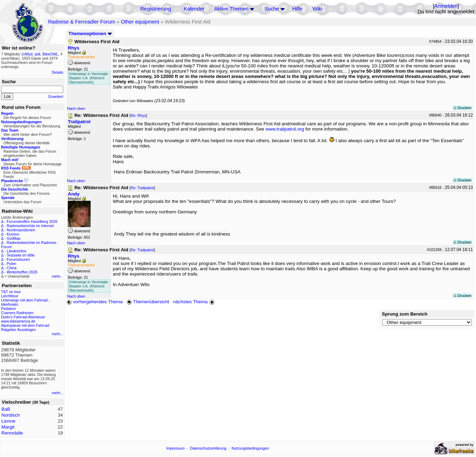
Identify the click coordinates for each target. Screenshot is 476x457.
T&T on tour (11, 292)
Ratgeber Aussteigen (18, 330)
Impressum (175, 448)
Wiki (318, 9)
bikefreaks (10, 304)
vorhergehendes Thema (94, 302)
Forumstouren (18, 259)
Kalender (194, 9)
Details (57, 72)
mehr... (57, 276)
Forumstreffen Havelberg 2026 (32, 221)
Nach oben (76, 108)
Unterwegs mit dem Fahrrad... (26, 300)
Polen (11, 264)
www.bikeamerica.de (18, 321)
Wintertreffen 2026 (22, 272)
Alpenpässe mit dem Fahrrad (25, 325)
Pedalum (8, 309)
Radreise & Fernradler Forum (82, 22)
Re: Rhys (138, 115)
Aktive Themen (231, 9)
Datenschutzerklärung (208, 448)
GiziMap (14, 238)
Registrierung (155, 9)
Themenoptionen (90, 34)
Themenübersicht (148, 302)
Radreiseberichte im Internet (30, 226)
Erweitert (56, 97)
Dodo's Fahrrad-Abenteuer (23, 317)
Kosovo (13, 234)
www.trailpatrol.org (285, 129)
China (12, 268)
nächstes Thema (194, 302)
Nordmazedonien (21, 230)
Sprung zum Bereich (405, 314)
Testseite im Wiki (21, 255)
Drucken (462, 108)
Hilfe (297, 9)
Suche (272, 9)
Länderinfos (17, 251)
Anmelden (446, 6)
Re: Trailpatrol (142, 188)
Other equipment (140, 22)
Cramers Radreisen (17, 313)
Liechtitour (10, 296)
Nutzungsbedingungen (250, 448)
